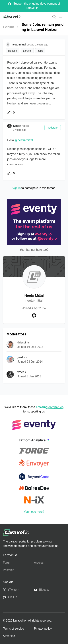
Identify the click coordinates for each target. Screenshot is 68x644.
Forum (9, 27)
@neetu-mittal (24, 140)
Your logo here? (34, 512)
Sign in (16, 188)
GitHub (10, 597)
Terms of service (13, 629)
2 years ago (20, 130)
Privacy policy (43, 629)
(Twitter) (11, 590)
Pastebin (9, 570)
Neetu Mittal (34, 298)
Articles (39, 563)
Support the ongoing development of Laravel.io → (34, 6)
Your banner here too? (34, 250)
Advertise (9, 636)
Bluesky (42, 590)
